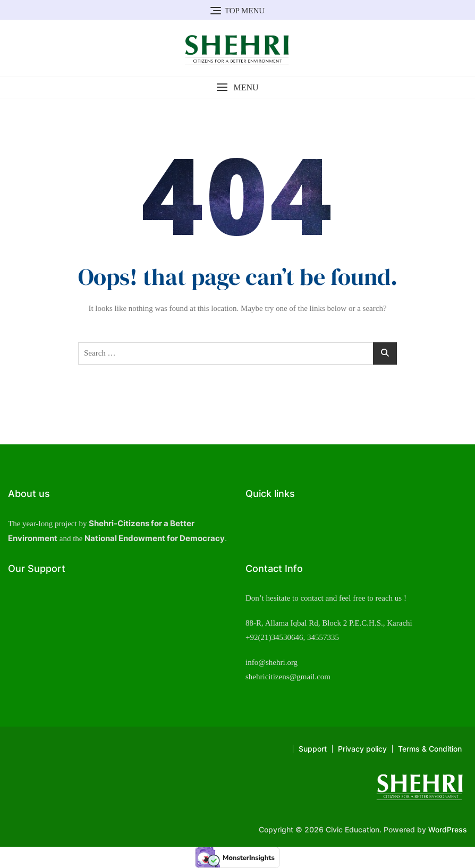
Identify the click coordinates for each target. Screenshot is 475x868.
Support (313, 749)
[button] (237, 87)
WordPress (448, 829)
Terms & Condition (430, 749)
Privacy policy (362, 749)
